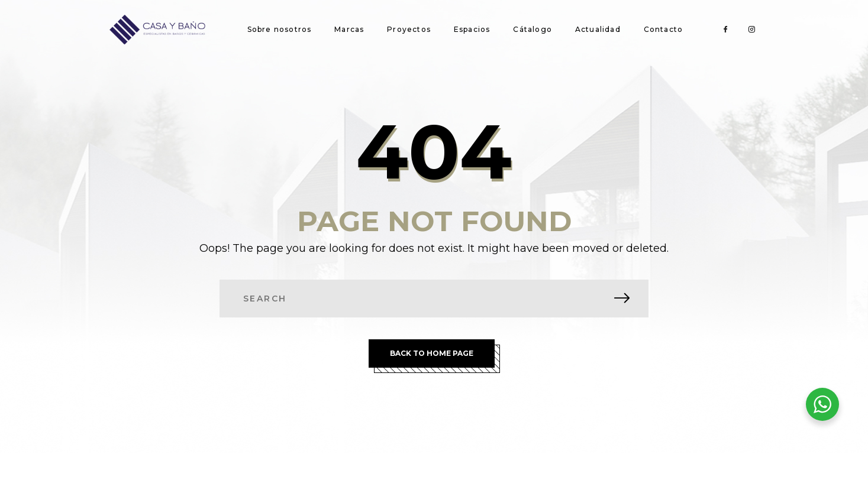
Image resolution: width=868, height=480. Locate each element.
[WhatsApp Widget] (822, 404)
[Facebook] (725, 30)
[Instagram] (751, 30)
